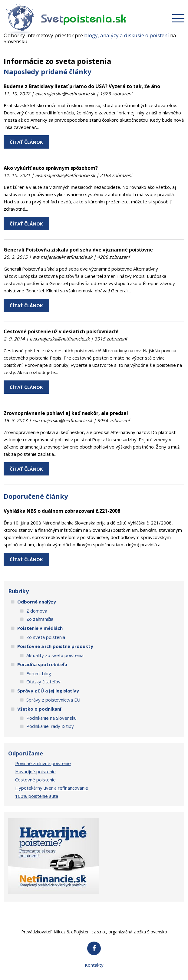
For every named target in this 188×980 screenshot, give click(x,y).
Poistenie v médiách (40, 628)
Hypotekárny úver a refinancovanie (52, 788)
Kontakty (94, 965)
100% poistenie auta (37, 796)
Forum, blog (39, 673)
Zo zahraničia (40, 619)
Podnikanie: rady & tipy (50, 726)
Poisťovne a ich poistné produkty (55, 646)
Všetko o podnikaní (39, 709)
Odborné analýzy (37, 602)
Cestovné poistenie (35, 780)
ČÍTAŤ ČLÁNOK (26, 142)
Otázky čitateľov (43, 682)
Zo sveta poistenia (46, 637)
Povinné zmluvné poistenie (43, 763)
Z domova (37, 611)
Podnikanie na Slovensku (51, 718)
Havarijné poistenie (35, 771)
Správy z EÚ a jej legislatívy (48, 691)
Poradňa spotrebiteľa (42, 664)
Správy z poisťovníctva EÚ (53, 700)
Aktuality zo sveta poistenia (55, 655)
